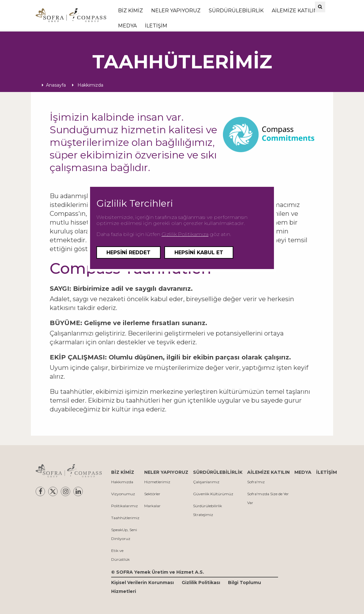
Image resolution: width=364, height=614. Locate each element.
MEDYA (127, 26)
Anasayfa (54, 85)
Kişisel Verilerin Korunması (142, 582)
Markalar (152, 506)
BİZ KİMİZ (131, 11)
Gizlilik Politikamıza (185, 234)
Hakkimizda (88, 85)
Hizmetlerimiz (157, 482)
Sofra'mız (256, 482)
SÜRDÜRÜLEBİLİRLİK (236, 11)
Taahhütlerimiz (125, 518)
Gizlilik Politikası (201, 582)
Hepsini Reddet (128, 252)
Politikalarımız (125, 506)
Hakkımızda (122, 482)
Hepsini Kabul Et (199, 252)
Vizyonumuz (123, 494)
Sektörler (152, 494)
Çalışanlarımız (206, 482)
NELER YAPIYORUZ (176, 11)
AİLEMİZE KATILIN (295, 11)
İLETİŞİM (156, 26)
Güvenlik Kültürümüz (213, 494)
